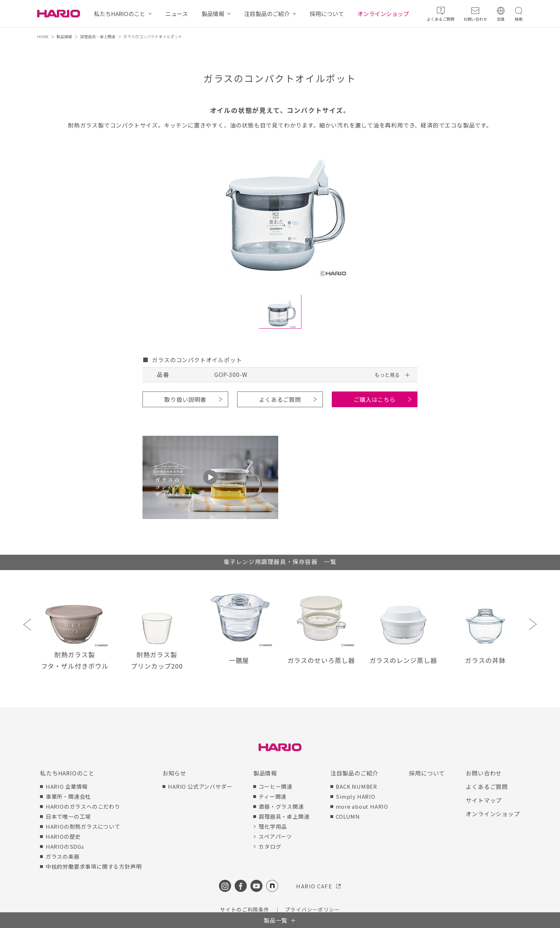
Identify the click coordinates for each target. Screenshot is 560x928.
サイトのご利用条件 (245, 909)
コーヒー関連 (276, 786)
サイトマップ (484, 800)
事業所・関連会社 (68, 796)
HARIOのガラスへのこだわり (83, 806)
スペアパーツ (275, 836)
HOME (43, 36)
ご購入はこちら (375, 399)
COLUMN (348, 816)
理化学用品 (273, 826)
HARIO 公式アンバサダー (200, 786)
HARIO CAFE (314, 886)
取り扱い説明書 (185, 399)
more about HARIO (362, 806)
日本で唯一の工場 (68, 816)
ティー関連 (272, 796)
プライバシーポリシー (312, 909)
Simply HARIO (356, 796)
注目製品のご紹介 (267, 14)
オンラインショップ (383, 14)
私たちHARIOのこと (120, 14)
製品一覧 (276, 920)
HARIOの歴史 (63, 836)
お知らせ (174, 773)
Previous (27, 624)
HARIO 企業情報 (67, 786)
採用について (327, 14)
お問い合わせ (484, 773)
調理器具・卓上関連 (98, 36)
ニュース (177, 14)
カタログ (270, 846)
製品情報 (213, 14)
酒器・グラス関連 (281, 806)
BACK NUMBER (356, 786)
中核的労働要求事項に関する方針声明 (94, 866)
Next (533, 624)
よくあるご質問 (280, 399)
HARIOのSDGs (65, 846)
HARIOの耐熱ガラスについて (83, 826)
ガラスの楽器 (63, 856)
